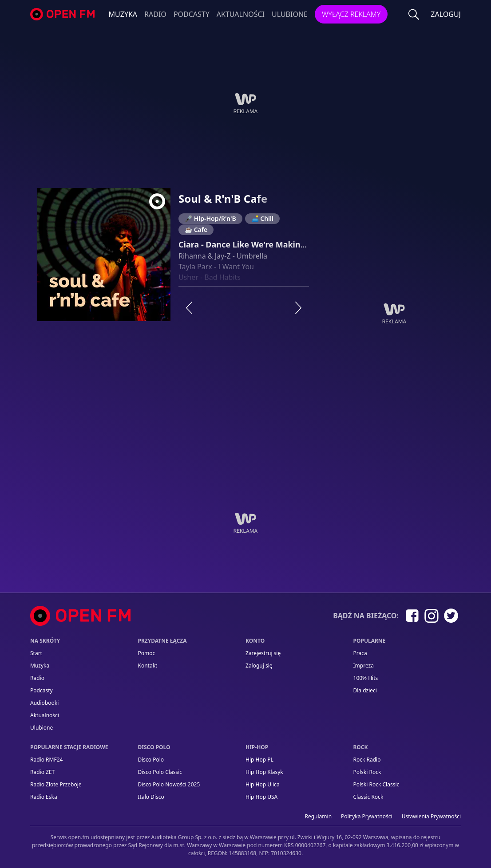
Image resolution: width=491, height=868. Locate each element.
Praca (360, 653)
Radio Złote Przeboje (56, 784)
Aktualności (241, 14)
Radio (155, 14)
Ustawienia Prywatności (431, 816)
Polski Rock (367, 772)
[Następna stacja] (298, 308)
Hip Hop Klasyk (264, 772)
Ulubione (290, 14)
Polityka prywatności (367, 816)
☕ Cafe (196, 230)
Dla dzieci (365, 690)
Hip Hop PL (259, 760)
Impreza (364, 666)
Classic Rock (368, 797)
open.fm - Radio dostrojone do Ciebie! (63, 14)
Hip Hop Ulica (263, 784)
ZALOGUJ (446, 14)
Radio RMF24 (46, 760)
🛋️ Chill (262, 218)
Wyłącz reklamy (351, 14)
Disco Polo (151, 760)
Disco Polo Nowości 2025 (169, 784)
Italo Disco (151, 797)
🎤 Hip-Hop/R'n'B (210, 218)
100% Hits (366, 678)
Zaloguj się (259, 666)
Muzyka (123, 14)
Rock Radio (367, 760)
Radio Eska (44, 797)
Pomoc (147, 653)
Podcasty (192, 14)
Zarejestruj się (263, 653)
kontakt (148, 666)
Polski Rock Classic (376, 784)
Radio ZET (42, 772)
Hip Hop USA (261, 797)
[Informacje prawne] (245, 842)
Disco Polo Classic (160, 772)
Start (36, 653)
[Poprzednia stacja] (189, 308)
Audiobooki (44, 703)
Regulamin (319, 816)
